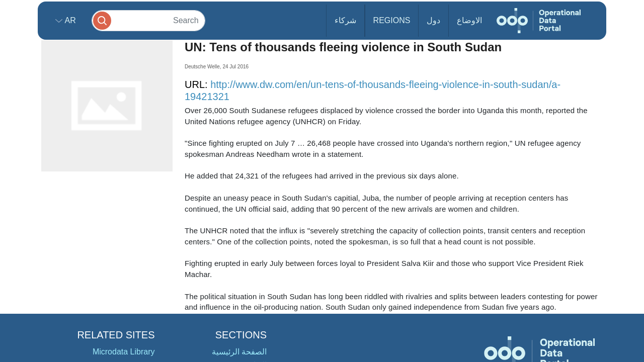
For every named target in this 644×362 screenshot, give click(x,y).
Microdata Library (124, 352)
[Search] (148, 20)
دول (433, 20)
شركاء (345, 20)
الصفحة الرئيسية (239, 352)
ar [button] (69, 20)
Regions (392, 20)
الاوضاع (469, 20)
